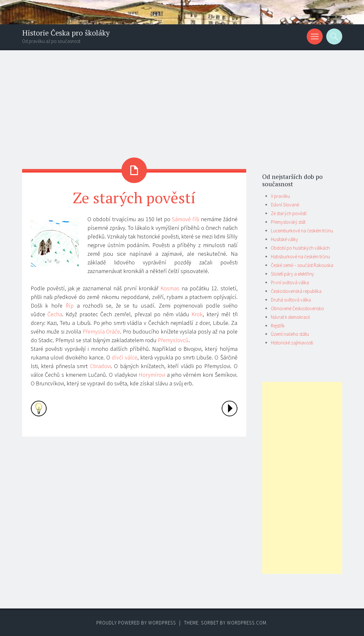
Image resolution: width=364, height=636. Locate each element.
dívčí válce (125, 357)
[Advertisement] (182, 98)
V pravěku (280, 196)
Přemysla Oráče (101, 331)
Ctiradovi (100, 366)
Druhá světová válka (291, 300)
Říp (70, 306)
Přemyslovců (173, 340)
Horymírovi (152, 375)
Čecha (55, 314)
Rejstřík (278, 326)
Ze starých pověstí (289, 213)
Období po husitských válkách (300, 248)
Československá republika (296, 291)
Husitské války (284, 239)
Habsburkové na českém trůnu (300, 257)
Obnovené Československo (297, 308)
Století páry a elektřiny (292, 274)
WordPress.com (247, 623)
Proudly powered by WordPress (136, 623)
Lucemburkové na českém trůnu (302, 231)
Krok (197, 314)
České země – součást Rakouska (302, 265)
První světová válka (290, 282)
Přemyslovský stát (288, 222)
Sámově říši (186, 219)
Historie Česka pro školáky (66, 33)
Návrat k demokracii (290, 317)
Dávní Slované (285, 205)
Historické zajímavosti (292, 343)
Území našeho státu (290, 334)
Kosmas (170, 288)
